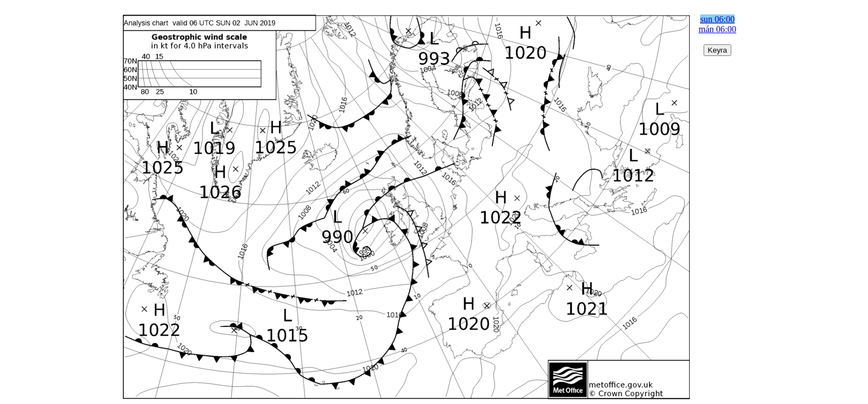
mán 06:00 (717, 29)
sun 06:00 (718, 19)
